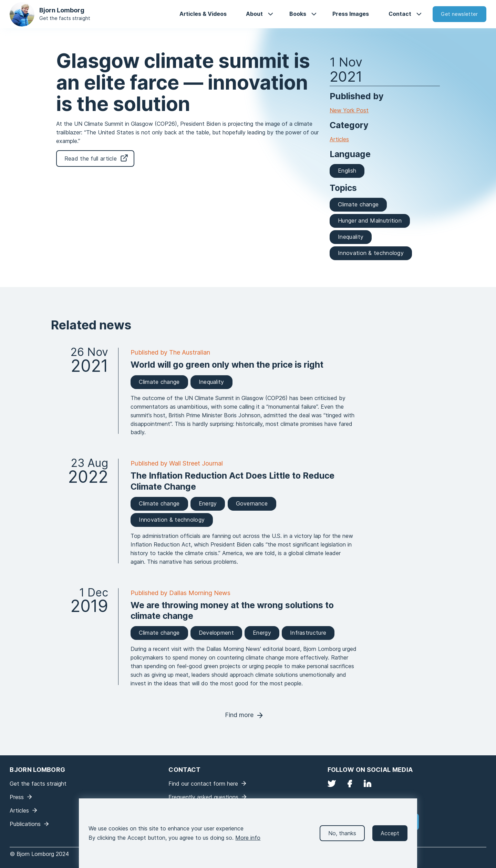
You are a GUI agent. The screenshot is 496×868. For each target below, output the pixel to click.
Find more (239, 715)
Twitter (332, 784)
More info (248, 845)
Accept (390, 840)
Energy (208, 503)
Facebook (350, 784)
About (254, 14)
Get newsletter (459, 14)
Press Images (351, 14)
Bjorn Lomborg (62, 10)
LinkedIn (368, 784)
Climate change (358, 204)
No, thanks (342, 840)
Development (216, 633)
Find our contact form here (203, 784)
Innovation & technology (371, 253)
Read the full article (91, 159)
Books (298, 14)
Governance (252, 503)
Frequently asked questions (203, 797)
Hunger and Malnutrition (370, 221)
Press (17, 797)
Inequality (351, 237)
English (347, 171)
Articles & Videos (203, 14)
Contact (400, 14)
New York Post (349, 110)
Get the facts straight (65, 18)
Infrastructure (308, 633)
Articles (339, 139)
